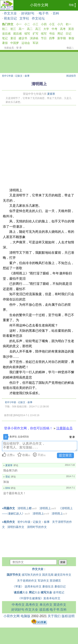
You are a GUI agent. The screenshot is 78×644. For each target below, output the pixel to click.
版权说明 (68, 616)
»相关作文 (9, 522)
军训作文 (43, 581)
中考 (54, 29)
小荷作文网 (39, 5)
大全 (21, 592)
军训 (35, 43)
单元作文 (46, 605)
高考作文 (32, 605)
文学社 (24, 18)
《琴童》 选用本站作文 (27, 586)
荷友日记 (10, 18)
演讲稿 (34, 38)
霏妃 (8, 477)
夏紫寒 (51, 94)
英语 (71, 29)
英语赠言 (55, 581)
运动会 (26, 43)
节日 (44, 38)
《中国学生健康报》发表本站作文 (39, 598)
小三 (35, 24)
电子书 (44, 13)
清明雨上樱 (27, 508)
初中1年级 (8, 76)
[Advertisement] (38, 145)
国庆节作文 (14, 575)
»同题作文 (9, 508)
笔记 (5, 38)
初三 (13, 29)
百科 (56, 13)
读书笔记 (59, 592)
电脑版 (26, 616)
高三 (38, 29)
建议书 (23, 38)
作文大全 (10, 13)
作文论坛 (38, 18)
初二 (5, 29)
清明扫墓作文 (16, 527)
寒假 (71, 38)
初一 (68, 24)
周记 (60, 34)
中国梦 (15, 43)
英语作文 (60, 605)
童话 (13, 38)
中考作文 (18, 605)
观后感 (17, 34)
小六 (60, 24)
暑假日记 (60, 586)
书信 (52, 34)
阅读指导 (71, 76)
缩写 (27, 34)
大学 (46, 29)
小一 (19, 24)
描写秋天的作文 (32, 575)
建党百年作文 (63, 575)
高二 (30, 29)
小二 (27, 24)
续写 (44, 34)
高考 (63, 29)
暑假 (5, 43)
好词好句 (28, 13)
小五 (52, 24)
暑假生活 (48, 586)
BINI (8, 488)
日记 (68, 34)
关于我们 (54, 616)
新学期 (62, 38)
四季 (52, 38)
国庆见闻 (48, 575)
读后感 (6, 34)
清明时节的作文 (37, 527)
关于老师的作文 (27, 581)
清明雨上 (48, 508)
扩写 (35, 34)
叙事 (27, 76)
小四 (44, 24)
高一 (21, 29)
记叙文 (19, 76)
